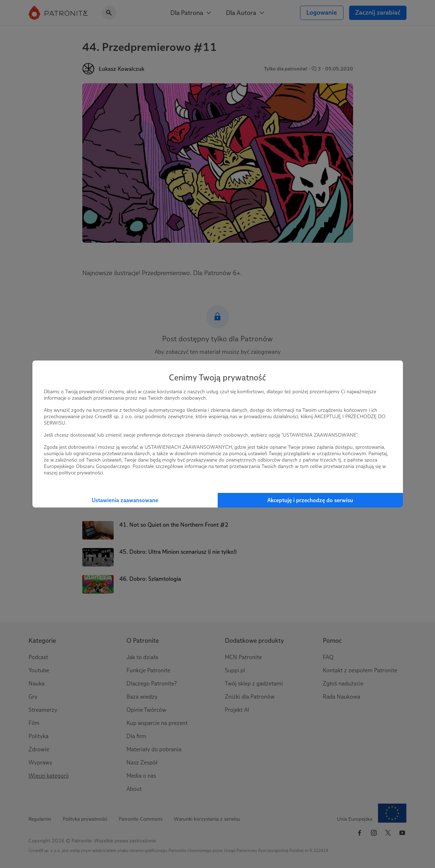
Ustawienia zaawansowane (125, 500)
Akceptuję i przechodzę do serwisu (310, 500)
